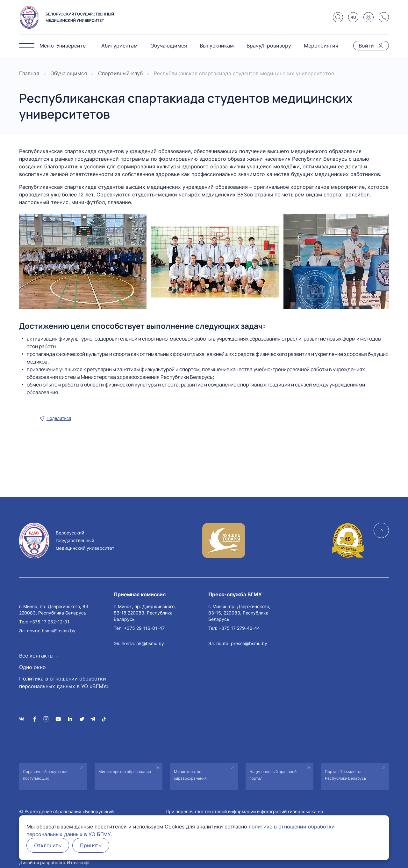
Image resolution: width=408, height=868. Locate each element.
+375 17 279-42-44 (239, 628)
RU (353, 17)
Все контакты (36, 656)
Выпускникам (217, 46)
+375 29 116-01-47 (144, 628)
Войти (366, 46)
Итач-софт (78, 862)
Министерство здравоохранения (190, 775)
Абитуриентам (119, 46)
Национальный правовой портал (273, 775)
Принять (91, 845)
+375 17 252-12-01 (49, 622)
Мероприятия (321, 46)
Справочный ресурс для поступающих (46, 775)
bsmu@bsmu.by (59, 631)
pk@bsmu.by (150, 643)
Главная (29, 73)
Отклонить (48, 845)
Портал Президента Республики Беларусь (346, 775)
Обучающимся (169, 46)
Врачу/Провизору (269, 46)
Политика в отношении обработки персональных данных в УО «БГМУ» (64, 682)
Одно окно (32, 667)
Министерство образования (125, 772)
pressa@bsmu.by (249, 643)
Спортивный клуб (120, 73)
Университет (72, 46)
